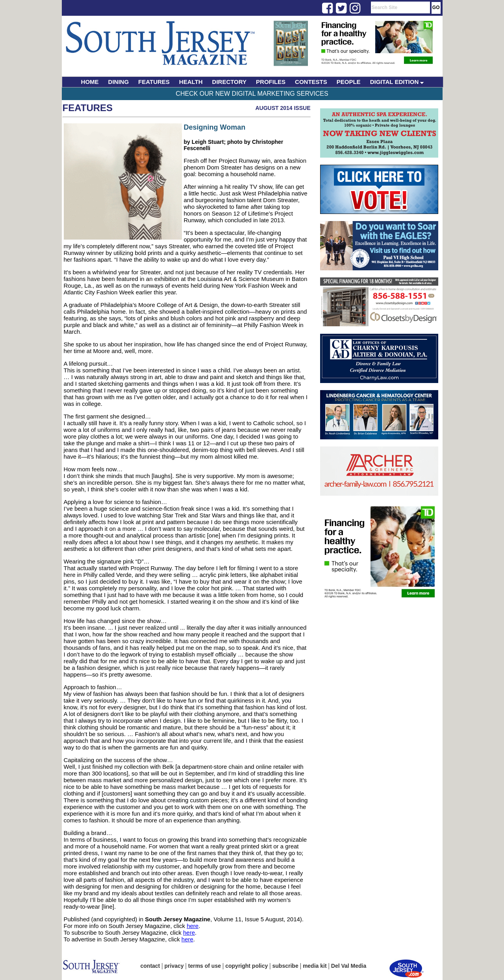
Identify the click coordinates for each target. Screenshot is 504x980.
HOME (90, 82)
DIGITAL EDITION (397, 82)
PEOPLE (349, 82)
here (193, 926)
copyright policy (246, 966)
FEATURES (154, 82)
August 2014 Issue (283, 108)
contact (150, 966)
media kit (315, 966)
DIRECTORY (230, 82)
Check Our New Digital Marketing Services (252, 94)
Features (88, 108)
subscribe (285, 966)
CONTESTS (311, 82)
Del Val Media (349, 966)
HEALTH (191, 82)
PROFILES (271, 82)
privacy (174, 966)
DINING (119, 82)
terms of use (205, 966)
